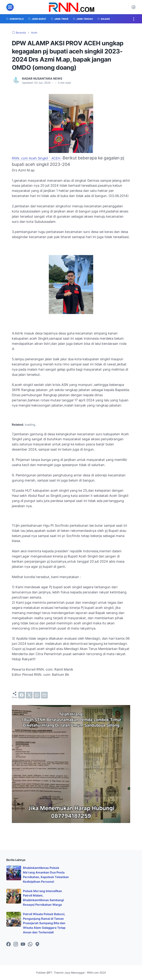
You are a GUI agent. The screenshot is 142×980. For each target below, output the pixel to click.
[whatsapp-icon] (30, 944)
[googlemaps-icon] (37, 944)
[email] (44, 695)
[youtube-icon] (23, 944)
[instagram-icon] (16, 944)
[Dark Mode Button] (133, 7)
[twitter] (29, 695)
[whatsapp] (37, 695)
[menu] (10, 7)
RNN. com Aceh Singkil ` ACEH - (37, 158)
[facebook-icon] (9, 944)
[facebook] (22, 695)
